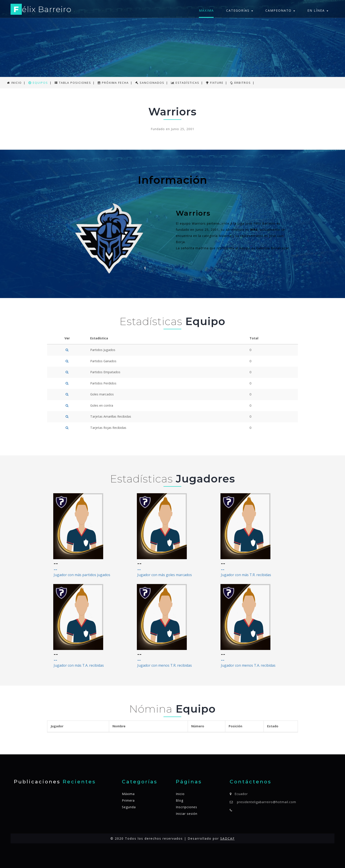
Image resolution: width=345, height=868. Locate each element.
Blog (180, 800)
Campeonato (280, 10)
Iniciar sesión (187, 814)
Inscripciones (186, 807)
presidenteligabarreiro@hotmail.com (267, 802)
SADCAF (228, 838)
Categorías (240, 10)
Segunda (129, 807)
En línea (318, 10)
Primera (128, 800)
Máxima (206, 10)
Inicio (180, 794)
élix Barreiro (41, 10)
